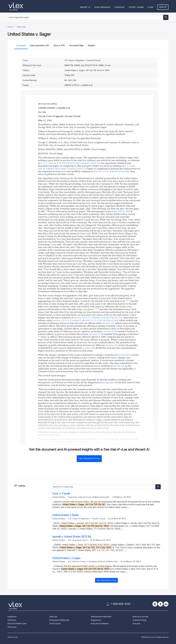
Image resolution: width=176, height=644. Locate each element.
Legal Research (102, 7)
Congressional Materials (59, 620)
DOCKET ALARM (136, 7)
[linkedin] (166, 604)
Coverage (119, 7)
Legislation (12, 617)
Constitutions (55, 624)
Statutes (136, 624)
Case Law (53, 617)
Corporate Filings (139, 620)
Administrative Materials (101, 617)
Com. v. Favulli (61, 494)
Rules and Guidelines (100, 624)
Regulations (96, 620)
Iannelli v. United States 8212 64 (72, 537)
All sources (12, 627)
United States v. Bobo (66, 515)
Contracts (12, 620)
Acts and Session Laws (17, 624)
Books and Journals (140, 617)
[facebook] (160, 604)
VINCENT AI (85, 7)
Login (150, 7)
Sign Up (163, 7)
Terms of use (12, 637)
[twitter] (155, 604)
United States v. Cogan (66, 558)
